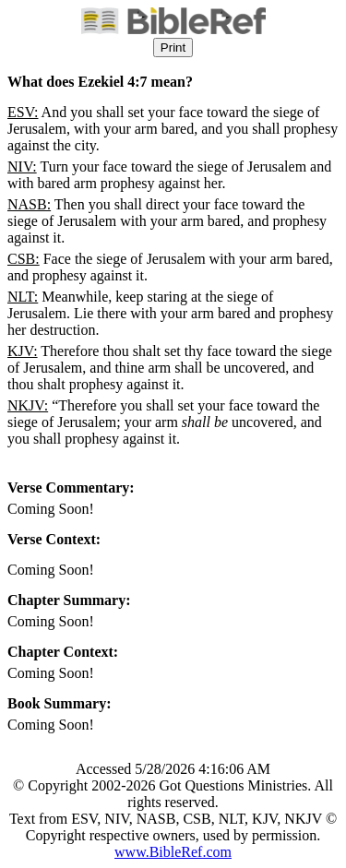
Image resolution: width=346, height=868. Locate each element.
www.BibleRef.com (173, 852)
